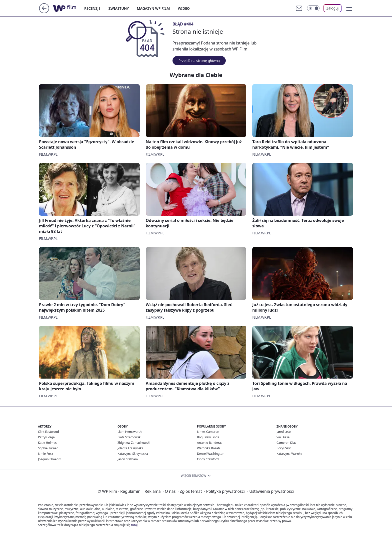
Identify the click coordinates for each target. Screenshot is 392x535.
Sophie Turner (48, 448)
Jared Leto (284, 432)
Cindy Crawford (208, 459)
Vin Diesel (283, 437)
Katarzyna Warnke (289, 454)
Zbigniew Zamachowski (134, 443)
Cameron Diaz (286, 443)
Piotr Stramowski (129, 437)
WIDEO (184, 8)
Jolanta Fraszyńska (130, 448)
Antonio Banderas (210, 443)
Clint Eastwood (48, 432)
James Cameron (208, 432)
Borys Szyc (284, 448)
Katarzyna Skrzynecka (133, 454)
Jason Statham (128, 459)
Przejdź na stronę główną (199, 61)
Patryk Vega (46, 437)
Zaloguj (333, 8)
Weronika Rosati (208, 448)
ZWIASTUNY (119, 8)
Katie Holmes (47, 443)
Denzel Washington (211, 454)
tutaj (134, 525)
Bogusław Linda (208, 437)
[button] (349, 8)
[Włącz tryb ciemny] (313, 8)
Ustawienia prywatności (270, 491)
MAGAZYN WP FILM (153, 8)
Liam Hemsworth (129, 432)
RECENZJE (92, 8)
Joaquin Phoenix (49, 459)
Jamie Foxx (45, 454)
